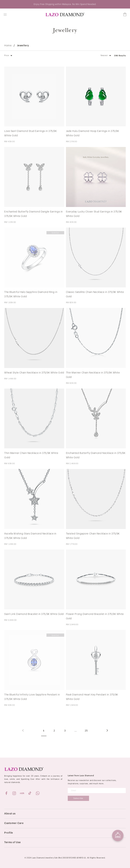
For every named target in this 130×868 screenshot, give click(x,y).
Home (8, 46)
